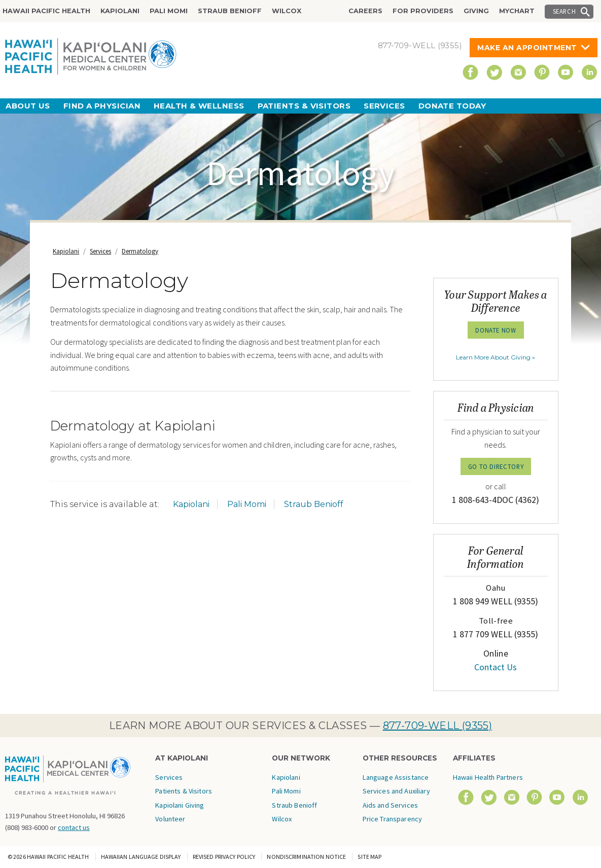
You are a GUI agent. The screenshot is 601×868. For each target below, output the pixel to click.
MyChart (517, 11)
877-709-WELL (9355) (438, 726)
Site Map (369, 857)
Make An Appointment (527, 48)
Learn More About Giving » (496, 357)
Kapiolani (120, 11)
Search (564, 11)
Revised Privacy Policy (224, 857)
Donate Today (452, 106)
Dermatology (140, 251)
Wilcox (287, 11)
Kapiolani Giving (180, 805)
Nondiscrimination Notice (306, 857)
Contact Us (496, 667)
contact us (74, 827)
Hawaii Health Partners (488, 777)
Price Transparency (393, 819)
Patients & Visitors (304, 106)
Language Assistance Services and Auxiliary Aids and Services (396, 791)
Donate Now (496, 330)
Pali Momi (169, 11)
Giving (476, 11)
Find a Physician (102, 106)
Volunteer (170, 819)
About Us (28, 106)
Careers (365, 11)
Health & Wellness (199, 106)
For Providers (423, 11)
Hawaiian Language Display (141, 857)
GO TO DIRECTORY (496, 466)
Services (384, 106)
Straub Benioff (230, 11)
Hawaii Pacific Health (46, 11)
